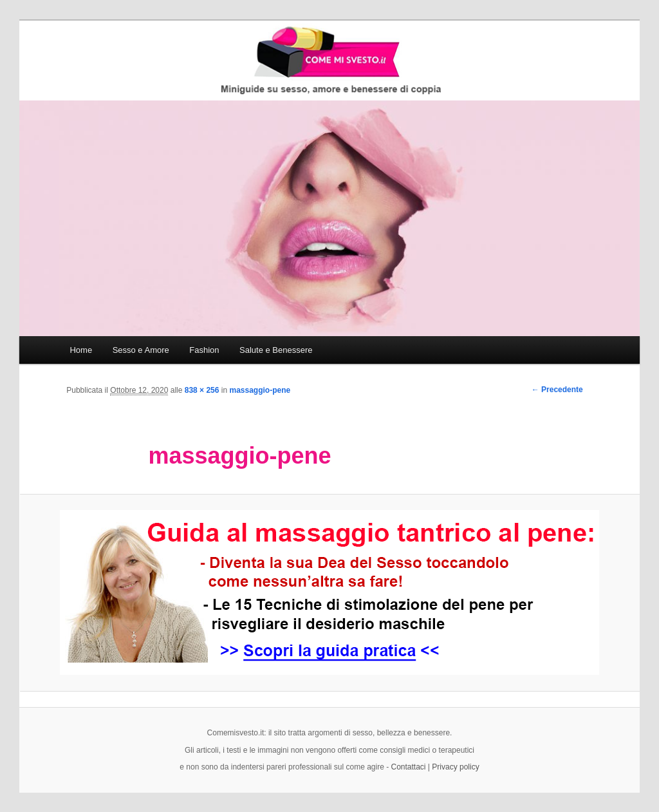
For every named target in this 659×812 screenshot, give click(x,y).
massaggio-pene (260, 390)
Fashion (204, 350)
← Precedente (557, 390)
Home (81, 350)
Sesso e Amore (141, 350)
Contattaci (409, 767)
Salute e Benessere (276, 350)
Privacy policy (455, 767)
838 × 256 (202, 390)
